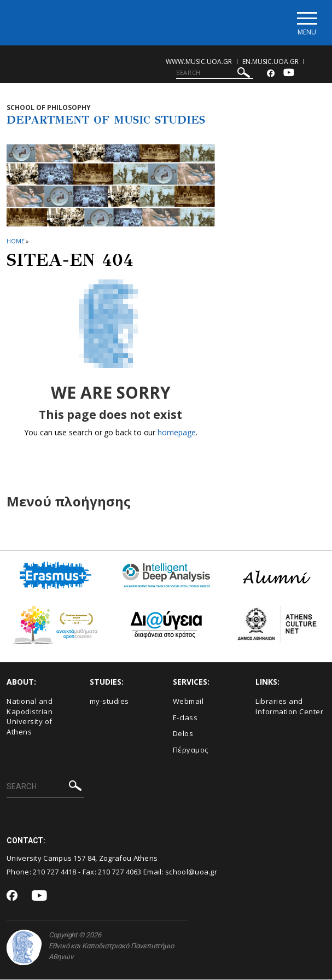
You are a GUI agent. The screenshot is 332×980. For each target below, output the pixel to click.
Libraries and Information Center (289, 707)
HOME (16, 241)
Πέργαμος (191, 750)
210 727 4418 (55, 872)
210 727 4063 (120, 872)
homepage (176, 433)
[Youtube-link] (289, 74)
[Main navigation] (307, 23)
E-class (185, 717)
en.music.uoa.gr (270, 62)
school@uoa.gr (191, 872)
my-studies (109, 702)
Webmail (188, 702)
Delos (183, 734)
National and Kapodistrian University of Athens (30, 717)
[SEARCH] (215, 73)
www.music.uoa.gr (199, 62)
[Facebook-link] (271, 74)
